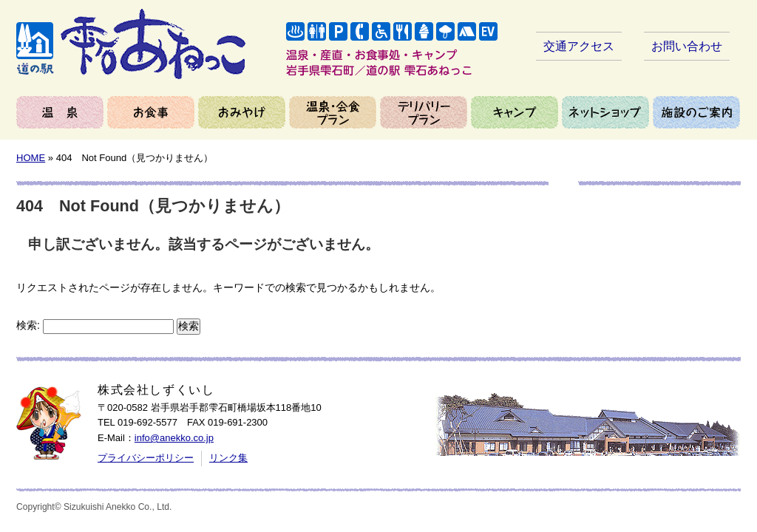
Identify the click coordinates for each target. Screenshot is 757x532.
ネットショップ (605, 112)
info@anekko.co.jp (174, 438)
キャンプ (515, 112)
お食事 (151, 112)
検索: (28, 325)
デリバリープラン (424, 112)
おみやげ (242, 112)
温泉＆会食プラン (333, 112)
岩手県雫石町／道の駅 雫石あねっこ (131, 44)
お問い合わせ (687, 46)
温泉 (60, 112)
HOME (31, 158)
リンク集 (228, 458)
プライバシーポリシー (146, 458)
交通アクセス (579, 46)
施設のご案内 (696, 112)
